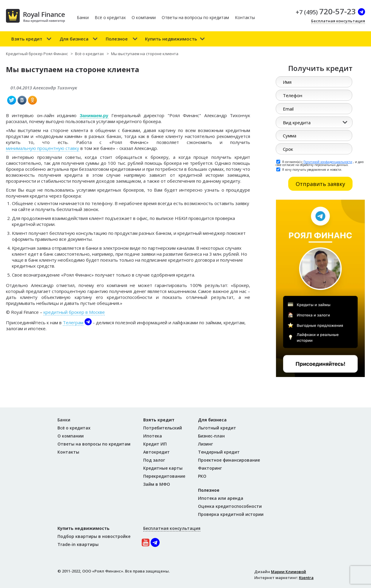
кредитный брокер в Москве (74, 312)
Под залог (154, 460)
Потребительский (163, 428)
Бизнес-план (211, 436)
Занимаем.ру (94, 115)
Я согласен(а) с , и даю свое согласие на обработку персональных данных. (320, 163)
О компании (144, 17)
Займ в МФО (157, 484)
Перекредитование (164, 476)
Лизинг (205, 444)
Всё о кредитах (110, 17)
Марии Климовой (289, 572)
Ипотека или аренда (221, 498)
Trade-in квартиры (78, 544)
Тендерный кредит (219, 452)
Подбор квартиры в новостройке (94, 536)
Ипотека (153, 436)
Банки (83, 17)
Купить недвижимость (171, 39)
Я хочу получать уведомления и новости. (309, 169)
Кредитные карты (163, 468)
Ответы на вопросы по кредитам (195, 17)
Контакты (245, 17)
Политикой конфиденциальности (328, 162)
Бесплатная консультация (338, 21)
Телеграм (73, 322)
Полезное (117, 39)
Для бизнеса (74, 39)
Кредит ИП (155, 444)
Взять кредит (27, 39)
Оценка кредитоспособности (230, 506)
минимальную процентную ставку (43, 148)
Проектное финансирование (229, 460)
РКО (202, 476)
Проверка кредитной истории (231, 514)
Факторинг (210, 468)
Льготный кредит (217, 428)
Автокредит (156, 452)
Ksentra (306, 578)
